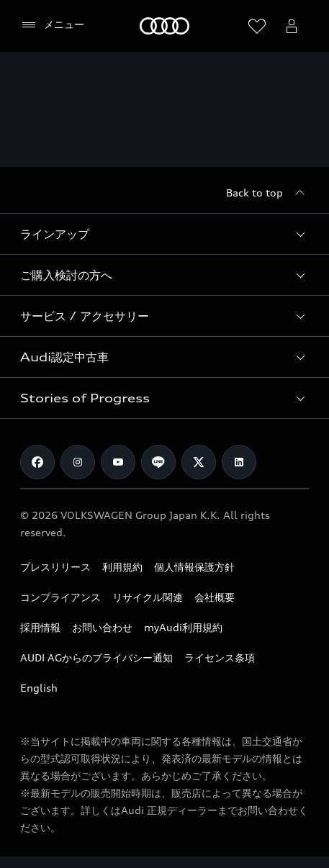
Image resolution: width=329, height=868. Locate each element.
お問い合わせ (102, 627)
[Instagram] (78, 462)
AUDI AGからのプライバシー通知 (96, 657)
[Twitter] (199, 462)
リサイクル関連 (148, 597)
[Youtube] (118, 462)
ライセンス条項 (220, 657)
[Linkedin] (239, 462)
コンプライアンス (60, 597)
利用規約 (122, 567)
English (39, 688)
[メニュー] (52, 25)
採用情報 (40, 627)
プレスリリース (55, 567)
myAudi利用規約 (183, 627)
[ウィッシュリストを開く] (257, 26)
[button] (164, 234)
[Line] (158, 462)
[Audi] (164, 26)
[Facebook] (37, 462)
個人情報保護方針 (194, 567)
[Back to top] (267, 193)
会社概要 (215, 597)
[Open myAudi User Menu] (292, 26)
